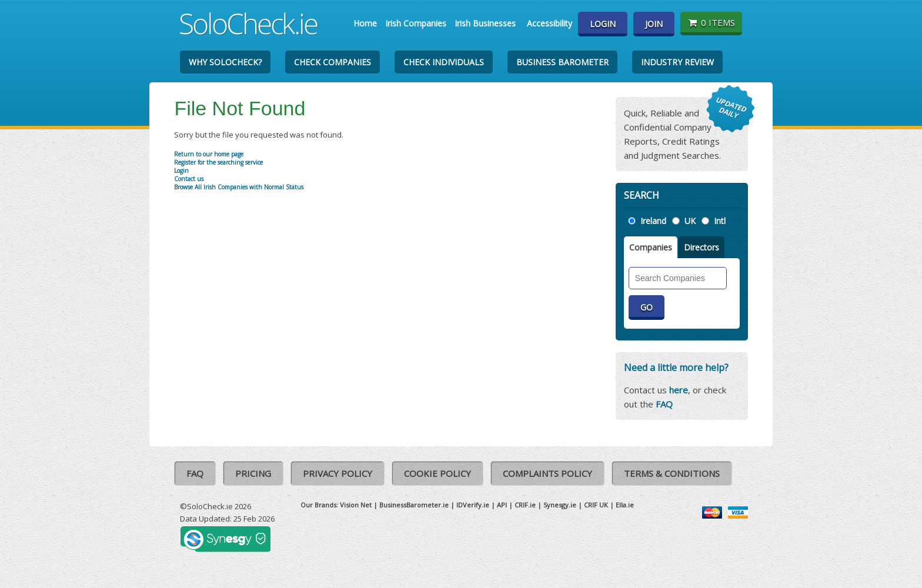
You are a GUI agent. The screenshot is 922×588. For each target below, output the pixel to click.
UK (690, 221)
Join (654, 24)
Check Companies (333, 62)
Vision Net (356, 505)
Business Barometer (562, 62)
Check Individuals (444, 62)
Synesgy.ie (560, 505)
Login (603, 24)
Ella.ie (625, 505)
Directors (701, 247)
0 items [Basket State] (711, 22)
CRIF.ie (525, 505)
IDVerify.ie (473, 505)
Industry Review (677, 62)
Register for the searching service (218, 162)
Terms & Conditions (672, 473)
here (679, 390)
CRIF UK (596, 505)
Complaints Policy (547, 473)
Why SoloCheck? (225, 62)
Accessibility (549, 23)
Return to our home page (209, 154)
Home (365, 23)
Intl (720, 221)
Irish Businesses (485, 23)
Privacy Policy (338, 473)
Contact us (189, 179)
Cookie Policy (437, 473)
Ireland (653, 221)
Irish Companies (416, 23)
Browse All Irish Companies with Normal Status (239, 187)
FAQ (664, 404)
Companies (651, 247)
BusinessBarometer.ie (414, 505)
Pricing (253, 473)
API (502, 505)
